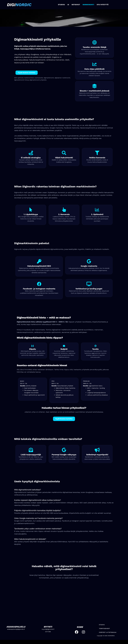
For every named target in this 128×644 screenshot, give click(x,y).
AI (68, 5)
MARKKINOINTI (88, 5)
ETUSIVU (61, 5)
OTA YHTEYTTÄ (103, 5)
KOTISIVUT (76, 5)
